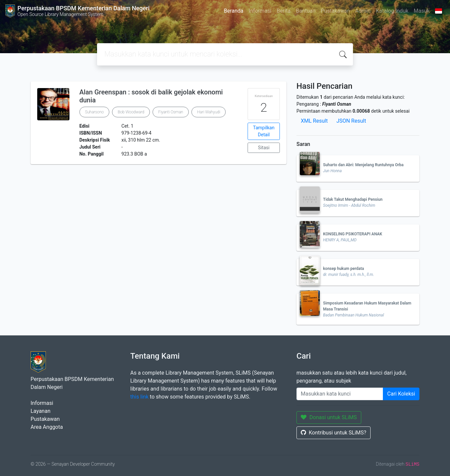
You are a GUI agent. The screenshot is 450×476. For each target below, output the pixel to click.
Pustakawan (335, 11)
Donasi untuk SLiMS (329, 417)
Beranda (233, 11)
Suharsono (95, 112)
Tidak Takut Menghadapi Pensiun (353, 199)
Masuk (422, 11)
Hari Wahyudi (209, 112)
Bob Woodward (131, 112)
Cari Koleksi (401, 394)
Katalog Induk (392, 11)
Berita (284, 11)
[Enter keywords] (340, 394)
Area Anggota (47, 427)
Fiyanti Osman (171, 112)
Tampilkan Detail (264, 131)
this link (139, 397)
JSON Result (351, 121)
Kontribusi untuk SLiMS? (334, 433)
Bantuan (306, 11)
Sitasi (264, 148)
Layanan (41, 411)
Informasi (260, 11)
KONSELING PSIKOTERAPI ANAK (353, 234)
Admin (363, 11)
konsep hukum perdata (343, 269)
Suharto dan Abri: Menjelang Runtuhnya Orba (363, 165)
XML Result (314, 121)
